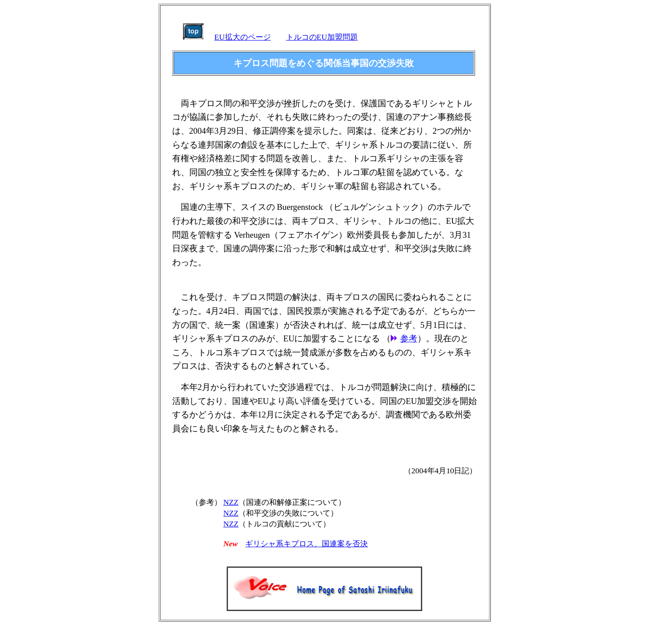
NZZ (231, 502)
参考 (409, 338)
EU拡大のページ (243, 37)
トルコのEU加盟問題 (322, 37)
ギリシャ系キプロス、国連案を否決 (306, 544)
